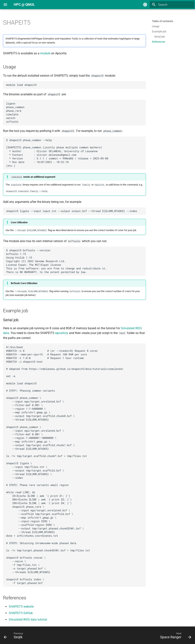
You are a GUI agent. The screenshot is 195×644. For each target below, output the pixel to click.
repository (62, 333)
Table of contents (163, 21)
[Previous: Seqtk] (14, 636)
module (45, 53)
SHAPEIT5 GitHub (21, 613)
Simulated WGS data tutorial (28, 620)
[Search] (172, 5)
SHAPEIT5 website (21, 607)
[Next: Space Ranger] (175, 636)
